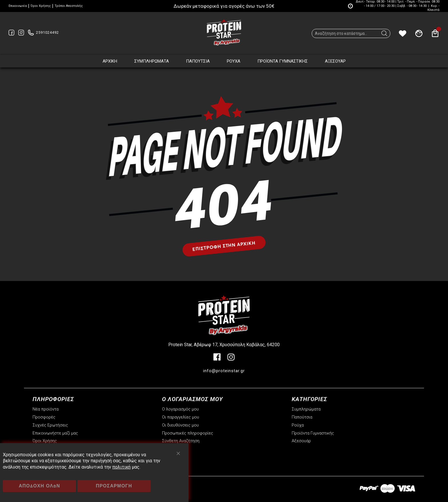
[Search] (384, 35)
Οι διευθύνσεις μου (180, 425)
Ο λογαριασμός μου (180, 409)
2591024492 (47, 32)
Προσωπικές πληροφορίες (188, 433)
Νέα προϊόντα (46, 409)
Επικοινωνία (18, 6)
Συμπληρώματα (306, 409)
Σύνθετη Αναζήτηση (181, 441)
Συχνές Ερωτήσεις (50, 425)
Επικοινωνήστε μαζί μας (55, 433)
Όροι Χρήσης (41, 6)
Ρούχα (298, 425)
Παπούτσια (302, 417)
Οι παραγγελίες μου (181, 417)
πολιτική (121, 467)
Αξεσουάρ (301, 441)
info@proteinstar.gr (224, 371)
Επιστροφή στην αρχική (224, 246)
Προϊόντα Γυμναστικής (313, 433)
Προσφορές (44, 417)
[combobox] (351, 33)
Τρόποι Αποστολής (69, 6)
